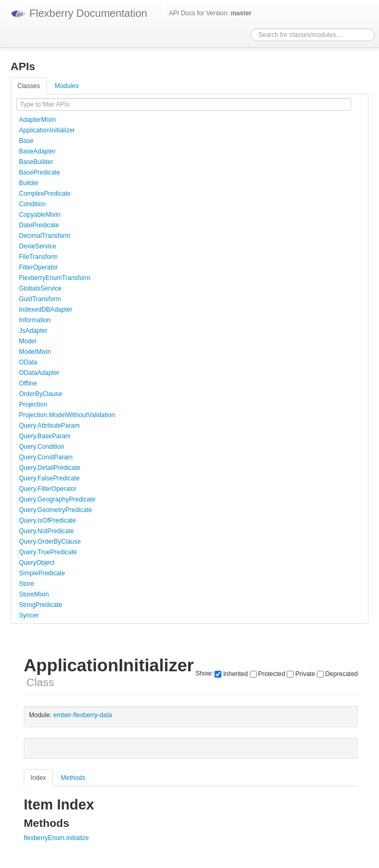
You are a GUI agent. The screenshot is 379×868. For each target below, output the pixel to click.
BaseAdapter (37, 151)
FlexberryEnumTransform (55, 278)
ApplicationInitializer (47, 130)
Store (27, 584)
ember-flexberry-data (82, 715)
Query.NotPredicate (47, 531)
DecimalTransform (45, 236)
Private (301, 674)
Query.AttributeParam (49, 426)
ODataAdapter (39, 373)
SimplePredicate (42, 573)
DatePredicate (39, 225)
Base (26, 141)
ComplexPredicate (45, 194)
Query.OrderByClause (50, 542)
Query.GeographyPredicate (57, 499)
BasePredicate (40, 172)
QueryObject (37, 563)
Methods (73, 778)
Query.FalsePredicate (49, 478)
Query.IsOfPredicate (47, 520)
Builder (29, 183)
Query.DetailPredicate (50, 468)
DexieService (38, 246)
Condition (32, 204)
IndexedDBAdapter (46, 310)
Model (28, 341)
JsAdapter (33, 331)
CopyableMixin (40, 215)
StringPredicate (41, 605)
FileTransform (38, 257)
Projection (33, 404)
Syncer (29, 615)
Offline (28, 383)
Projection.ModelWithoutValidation (67, 415)
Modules (67, 86)
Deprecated (337, 674)
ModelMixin (35, 352)
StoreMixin (34, 594)
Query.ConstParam (46, 457)
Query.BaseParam (45, 436)
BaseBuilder (36, 162)
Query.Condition (42, 447)
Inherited (231, 674)
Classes (29, 86)
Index (38, 778)
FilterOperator (38, 267)
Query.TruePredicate (48, 552)
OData (28, 362)
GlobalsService (40, 288)
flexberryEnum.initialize (56, 838)
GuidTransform (40, 299)
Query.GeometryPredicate (56, 510)
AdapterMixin (37, 120)
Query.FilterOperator (48, 489)
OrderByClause (41, 394)
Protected (268, 674)
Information (35, 320)
